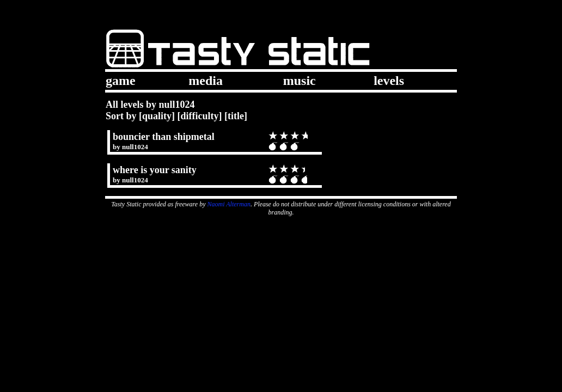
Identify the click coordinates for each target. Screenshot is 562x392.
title (236, 116)
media (206, 81)
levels (389, 81)
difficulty (200, 116)
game (121, 81)
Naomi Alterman (229, 204)
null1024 (135, 147)
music (300, 81)
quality (157, 116)
